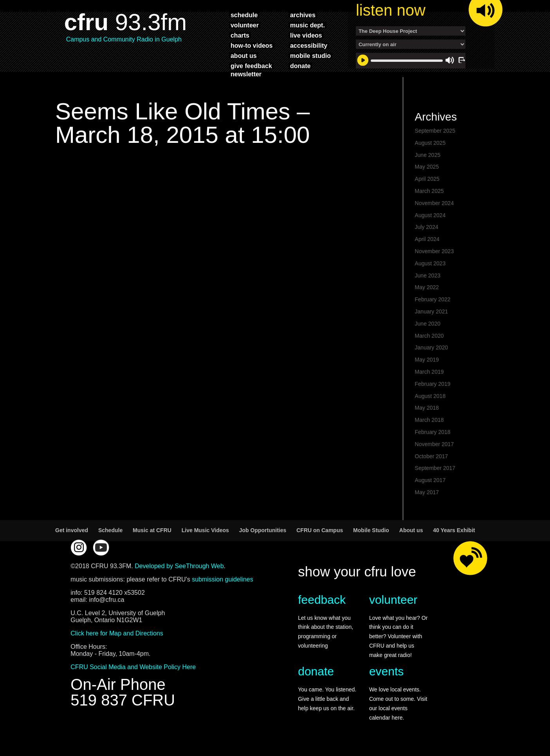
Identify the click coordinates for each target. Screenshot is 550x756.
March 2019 (429, 372)
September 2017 (435, 468)
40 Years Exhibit (454, 530)
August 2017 (430, 480)
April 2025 (427, 179)
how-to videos (252, 45)
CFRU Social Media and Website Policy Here (133, 667)
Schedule (110, 530)
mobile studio (310, 56)
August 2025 (430, 143)
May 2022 (427, 287)
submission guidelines (223, 579)
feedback (322, 600)
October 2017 (432, 456)
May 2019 (427, 360)
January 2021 (432, 311)
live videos (306, 35)
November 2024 (435, 203)
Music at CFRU (152, 530)
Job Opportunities (263, 530)
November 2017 (435, 444)
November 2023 (435, 251)
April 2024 (427, 239)
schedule (244, 15)
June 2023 (428, 275)
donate (300, 66)
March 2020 (429, 336)
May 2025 (427, 167)
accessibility (309, 45)
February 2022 (433, 299)
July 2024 (427, 227)
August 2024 (430, 215)
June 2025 (428, 155)
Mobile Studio (371, 530)
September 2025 (435, 131)
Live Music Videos (205, 530)
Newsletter (246, 74)
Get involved (72, 530)
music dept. (307, 25)
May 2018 (427, 408)
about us (244, 56)
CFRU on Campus (320, 530)
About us (411, 530)
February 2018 (433, 432)
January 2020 (432, 347)
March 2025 (429, 191)
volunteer (245, 25)
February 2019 (433, 384)
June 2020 (428, 324)
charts (240, 35)
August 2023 (430, 263)
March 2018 (429, 420)
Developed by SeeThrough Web (179, 566)
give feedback (251, 66)
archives (303, 15)
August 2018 (430, 396)
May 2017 (427, 492)
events (386, 671)
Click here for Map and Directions (117, 633)
